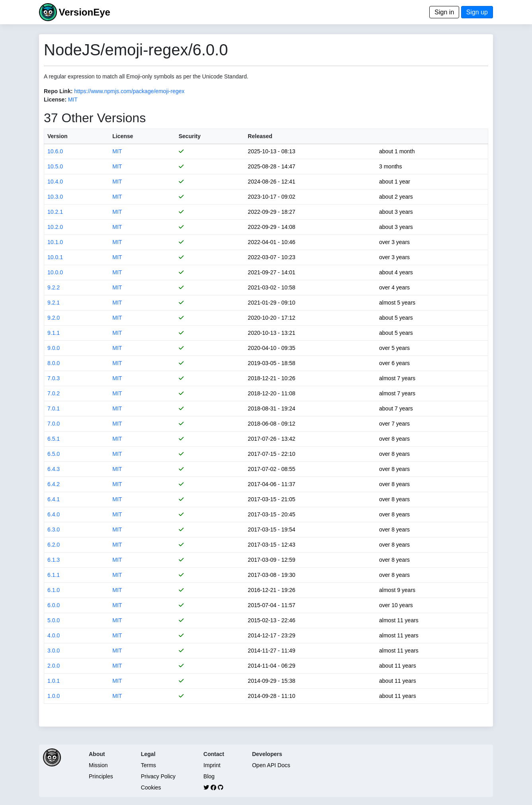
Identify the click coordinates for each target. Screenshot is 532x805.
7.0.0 (54, 424)
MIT (73, 100)
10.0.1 (55, 257)
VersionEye (84, 12)
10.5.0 (55, 166)
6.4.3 (54, 469)
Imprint (212, 765)
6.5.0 (54, 454)
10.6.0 (55, 151)
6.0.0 (54, 605)
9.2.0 (54, 318)
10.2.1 (55, 212)
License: (55, 100)
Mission (98, 765)
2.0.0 (54, 666)
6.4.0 (54, 514)
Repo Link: (58, 91)
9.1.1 (54, 333)
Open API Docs (271, 765)
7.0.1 (54, 408)
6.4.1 (54, 499)
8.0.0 (54, 363)
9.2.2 (54, 287)
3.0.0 (54, 651)
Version (58, 136)
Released (260, 136)
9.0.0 (54, 348)
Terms (149, 765)
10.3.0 (55, 197)
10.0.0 (55, 272)
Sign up (477, 12)
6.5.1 (54, 439)
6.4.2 (54, 484)
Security (190, 136)
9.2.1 (54, 303)
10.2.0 (55, 227)
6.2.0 (54, 545)
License (123, 136)
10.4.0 (55, 182)
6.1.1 (54, 575)
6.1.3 (54, 560)
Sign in (444, 12)
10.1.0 (55, 242)
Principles (101, 776)
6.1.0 (54, 590)
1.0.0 (54, 696)
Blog (209, 776)
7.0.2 (54, 393)
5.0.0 (54, 620)
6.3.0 (54, 530)
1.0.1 (54, 681)
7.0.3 (54, 378)
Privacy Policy (158, 776)
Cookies (151, 787)
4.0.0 (54, 635)
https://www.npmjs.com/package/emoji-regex (129, 91)
